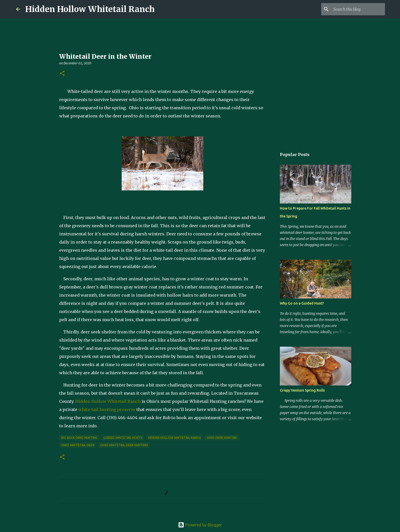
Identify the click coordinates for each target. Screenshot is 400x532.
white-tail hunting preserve (107, 409)
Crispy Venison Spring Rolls (302, 390)
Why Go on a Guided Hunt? (302, 303)
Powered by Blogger (200, 525)
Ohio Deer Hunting (222, 438)
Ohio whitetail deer (78, 445)
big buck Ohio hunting (79, 438)
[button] (62, 74)
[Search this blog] (358, 9)
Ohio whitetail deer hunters (124, 445)
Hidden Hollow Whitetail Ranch (90, 9)
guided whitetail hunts (123, 438)
